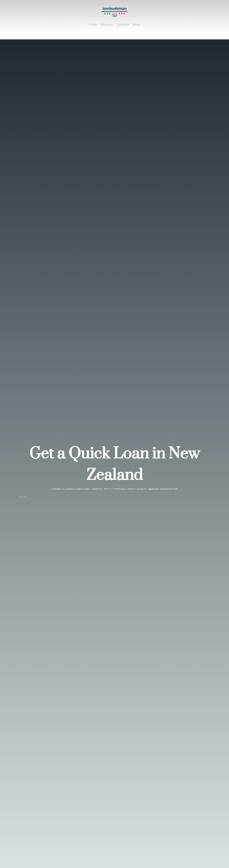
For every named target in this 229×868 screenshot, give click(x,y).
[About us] (107, 24)
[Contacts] (123, 24)
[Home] (93, 24)
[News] (137, 24)
